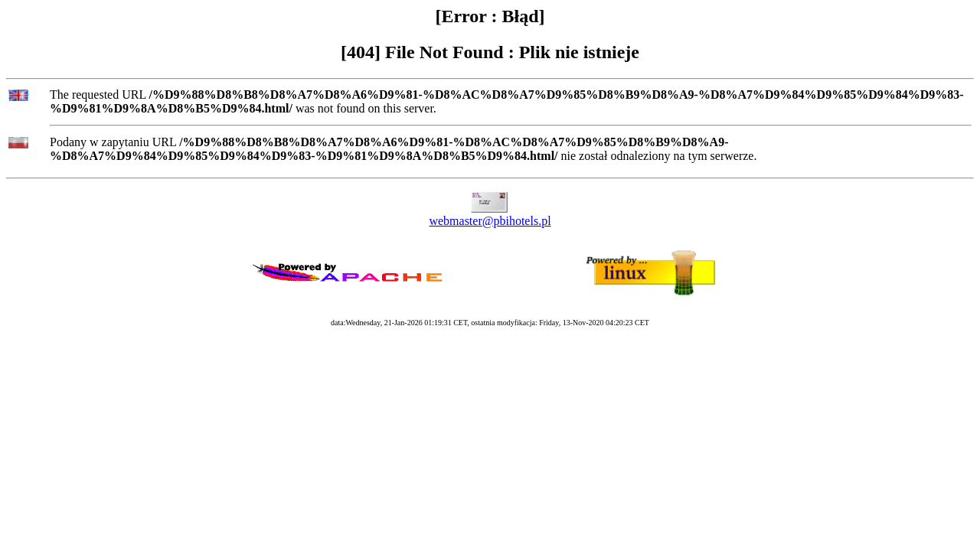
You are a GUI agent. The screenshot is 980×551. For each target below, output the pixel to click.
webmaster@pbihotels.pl (490, 221)
